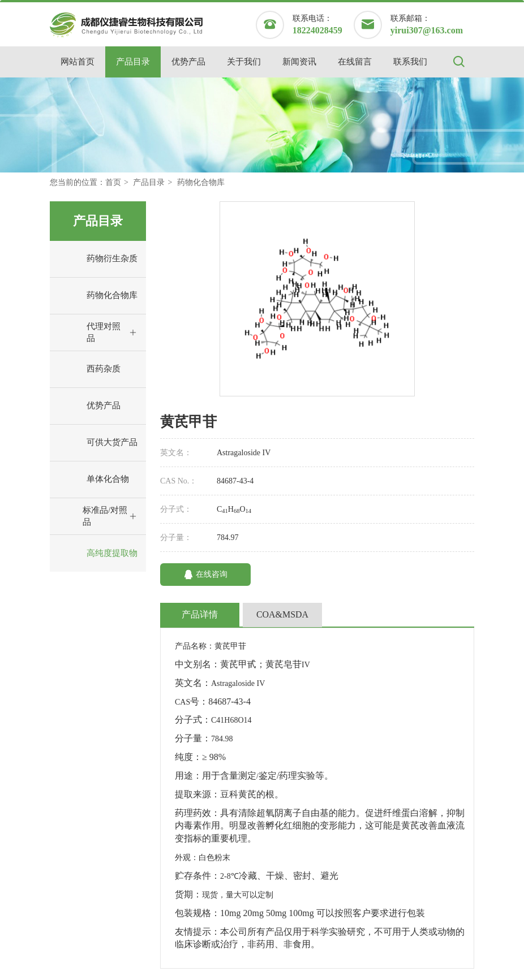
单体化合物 (92, 480)
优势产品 (188, 62)
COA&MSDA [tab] (282, 614)
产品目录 (133, 62)
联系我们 (410, 62)
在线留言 (355, 62)
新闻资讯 (299, 62)
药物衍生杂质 (96, 259)
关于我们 (244, 62)
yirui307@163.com (427, 30)
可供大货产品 (96, 443)
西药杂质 (88, 369)
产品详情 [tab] (200, 614)
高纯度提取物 (96, 554)
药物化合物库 (201, 182)
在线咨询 (206, 575)
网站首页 (78, 62)
